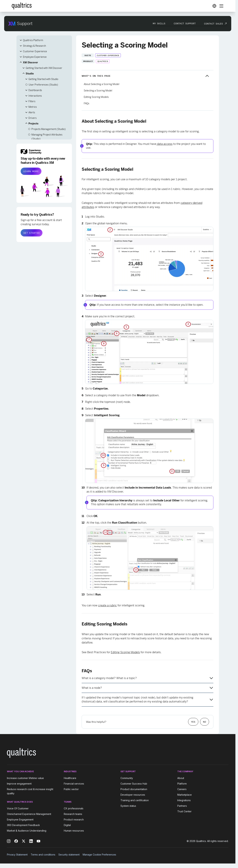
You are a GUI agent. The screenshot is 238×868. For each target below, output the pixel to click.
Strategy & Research (34, 46)
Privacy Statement (17, 855)
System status (128, 806)
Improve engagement (19, 784)
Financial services (74, 784)
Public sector (71, 789)
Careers (182, 789)
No (205, 722)
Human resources (74, 831)
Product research (74, 820)
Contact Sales (213, 24)
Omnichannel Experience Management (29, 814)
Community (127, 778)
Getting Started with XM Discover (44, 68)
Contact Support (185, 23)
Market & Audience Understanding (27, 831)
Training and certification (135, 800)
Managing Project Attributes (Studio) (47, 137)
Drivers (33, 118)
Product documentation (134, 789)
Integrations (184, 800)
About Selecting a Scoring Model (101, 84)
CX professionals (74, 808)
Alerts (32, 112)
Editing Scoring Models (96, 97)
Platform (182, 784)
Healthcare (70, 778)
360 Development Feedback (23, 825)
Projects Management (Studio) (49, 129)
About (181, 778)
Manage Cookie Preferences (99, 855)
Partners (182, 806)
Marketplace (185, 795)
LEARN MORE (31, 171)
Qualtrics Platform (33, 40)
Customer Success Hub (134, 784)
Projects (33, 124)
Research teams (73, 814)
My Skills (159, 23)
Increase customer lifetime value (25, 778)
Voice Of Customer (18, 808)
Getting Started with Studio (43, 79)
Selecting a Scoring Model (98, 91)
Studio (30, 74)
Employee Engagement (20, 820)
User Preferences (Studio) (43, 85)
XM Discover (30, 62)
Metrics (33, 107)
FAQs (86, 103)
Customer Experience (35, 51)
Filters (32, 101)
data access (164, 144)
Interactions (35, 96)
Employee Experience (35, 57)
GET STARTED (32, 233)
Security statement (69, 855)
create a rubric (107, 605)
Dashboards (35, 90)
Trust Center (184, 812)
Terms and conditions (43, 855)
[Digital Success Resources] (214, 6)
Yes (193, 722)
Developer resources (133, 795)
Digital (67, 825)
